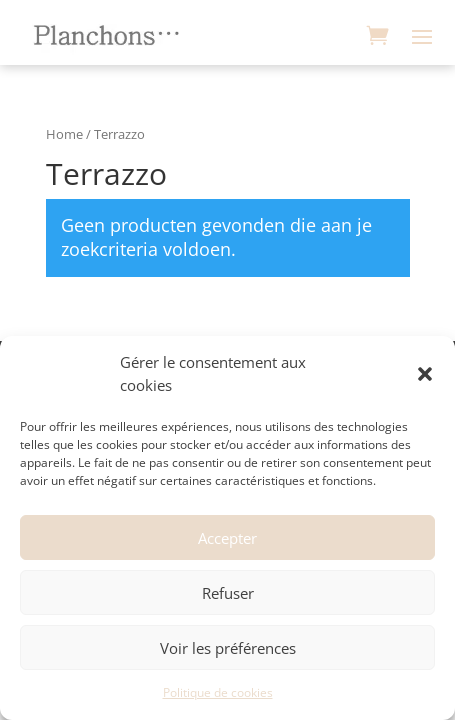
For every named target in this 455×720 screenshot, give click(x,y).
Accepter (227, 538)
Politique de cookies (218, 692)
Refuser (228, 593)
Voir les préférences (228, 648)
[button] (425, 374)
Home (64, 134)
